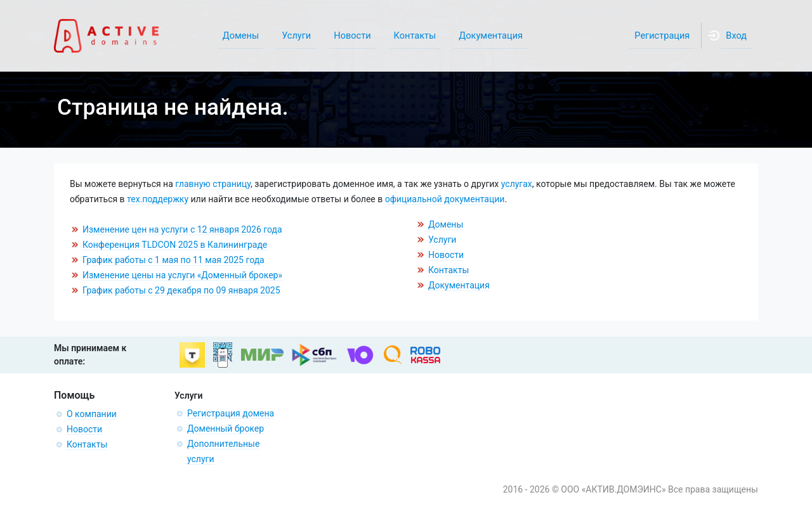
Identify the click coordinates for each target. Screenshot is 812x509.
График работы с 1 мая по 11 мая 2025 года (174, 260)
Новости (446, 255)
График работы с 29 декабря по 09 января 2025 (181, 290)
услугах (517, 184)
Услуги (442, 240)
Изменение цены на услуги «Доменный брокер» (182, 275)
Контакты (449, 270)
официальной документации (445, 199)
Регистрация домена (231, 413)
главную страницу (213, 184)
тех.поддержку (158, 199)
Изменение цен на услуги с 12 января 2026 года (182, 229)
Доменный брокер (226, 428)
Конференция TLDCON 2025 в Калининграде (175, 245)
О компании (92, 414)
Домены (446, 224)
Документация (459, 285)
